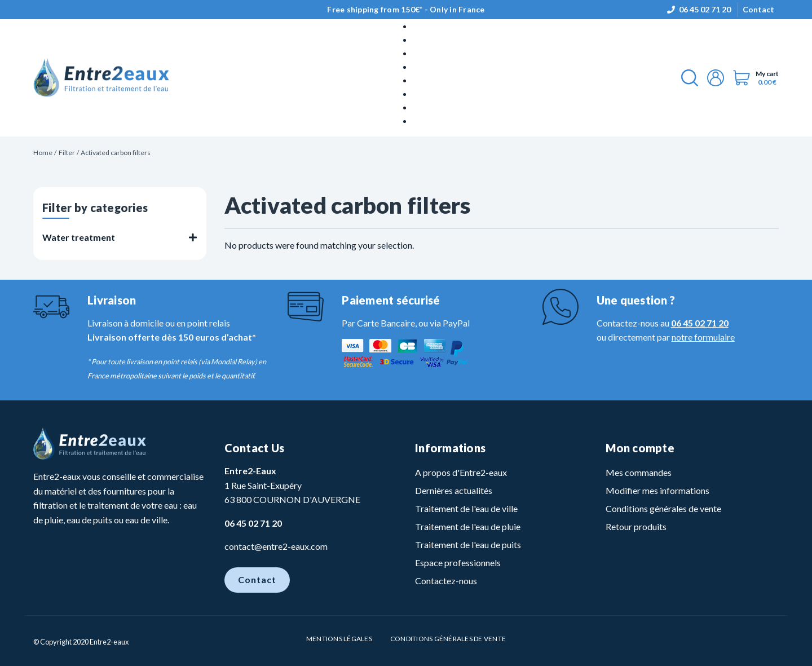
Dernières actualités (454, 490)
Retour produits (636, 526)
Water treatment (79, 237)
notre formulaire (703, 337)
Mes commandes (639, 472)
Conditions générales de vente (663, 508)
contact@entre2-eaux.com (276, 546)
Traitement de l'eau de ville (466, 508)
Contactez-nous (446, 581)
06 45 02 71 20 (705, 9)
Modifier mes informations (657, 490)
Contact (758, 9)
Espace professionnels (458, 563)
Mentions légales (339, 639)
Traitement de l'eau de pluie (468, 526)
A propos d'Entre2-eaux (461, 472)
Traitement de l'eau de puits (468, 544)
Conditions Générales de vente (448, 639)
